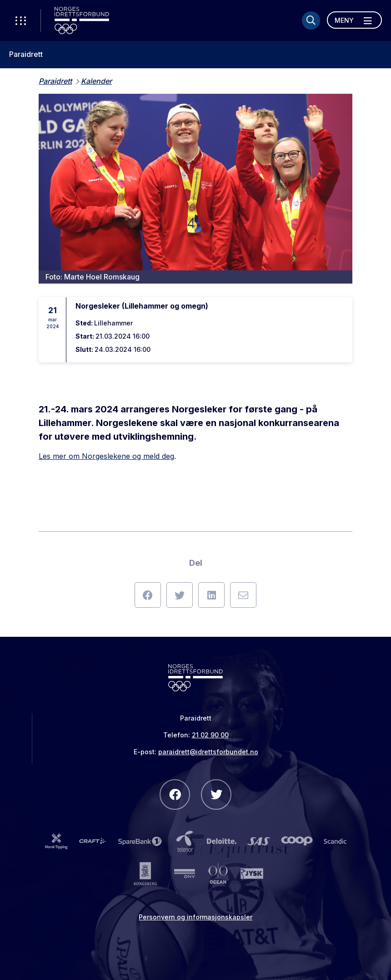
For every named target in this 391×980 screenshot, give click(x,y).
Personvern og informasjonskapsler (195, 917)
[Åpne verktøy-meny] (20, 20)
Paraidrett (26, 54)
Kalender (96, 81)
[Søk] (311, 20)
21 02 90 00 (210, 735)
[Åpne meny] (354, 20)
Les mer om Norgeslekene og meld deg (106, 456)
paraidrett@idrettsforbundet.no (208, 752)
